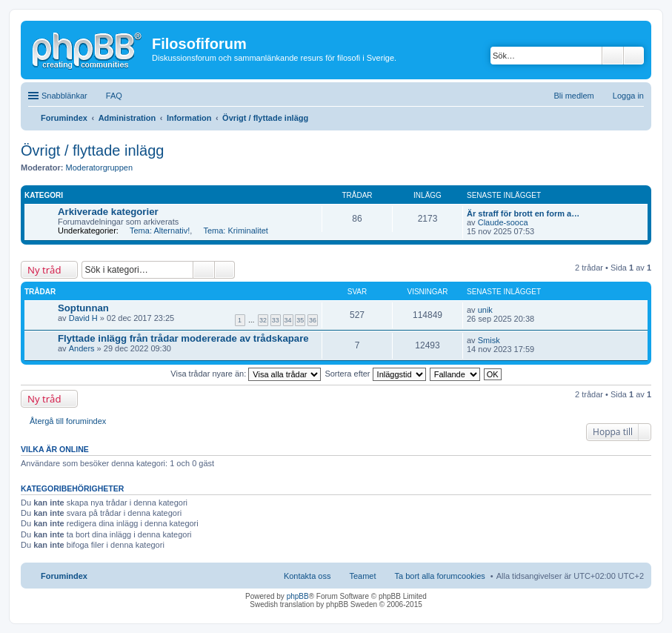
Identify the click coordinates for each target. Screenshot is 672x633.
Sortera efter (375, 374)
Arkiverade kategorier (108, 212)
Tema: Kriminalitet (235, 231)
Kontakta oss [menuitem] (307, 576)
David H (83, 318)
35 (300, 320)
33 (276, 320)
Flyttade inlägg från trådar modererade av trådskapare (183, 338)
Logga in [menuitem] (628, 96)
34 (288, 320)
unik (485, 310)
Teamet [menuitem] (362, 576)
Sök (613, 56)
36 (313, 320)
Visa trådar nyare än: (246, 374)
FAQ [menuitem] (114, 96)
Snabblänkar (64, 96)
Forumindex (64, 576)
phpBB (298, 596)
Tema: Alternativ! (160, 231)
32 (263, 320)
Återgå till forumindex (68, 421)
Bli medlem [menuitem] (573, 96)
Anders (82, 348)
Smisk (489, 340)
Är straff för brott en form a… (523, 213)
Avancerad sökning (634, 56)
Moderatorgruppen (100, 168)
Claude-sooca (503, 222)
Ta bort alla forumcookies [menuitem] (440, 576)
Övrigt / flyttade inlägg (92, 150)
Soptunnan (83, 308)
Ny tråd (44, 270)
